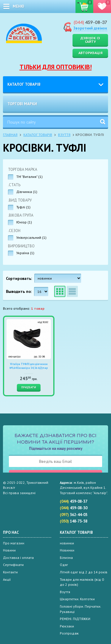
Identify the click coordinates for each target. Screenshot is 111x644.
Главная (10, 135)
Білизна (66, 558)
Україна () (25, 253)
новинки (67, 543)
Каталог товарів (24, 84)
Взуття (64, 135)
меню (18, 6)
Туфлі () (23, 207)
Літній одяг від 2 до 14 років (84, 572)
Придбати (29, 387)
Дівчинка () (27, 192)
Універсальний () (31, 237)
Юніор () (24, 222)
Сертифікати (13, 565)
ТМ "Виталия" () (29, 177)
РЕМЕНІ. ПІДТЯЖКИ (75, 619)
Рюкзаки (67, 626)
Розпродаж (69, 633)
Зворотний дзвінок (90, 28)
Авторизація (90, 53)
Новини (9, 550)
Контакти (10, 572)
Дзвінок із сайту (90, 40)
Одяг (64, 565)
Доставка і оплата (18, 558)
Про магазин (14, 543)
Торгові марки (22, 104)
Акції (7, 579)
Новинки (67, 550)
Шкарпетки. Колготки (77, 599)
